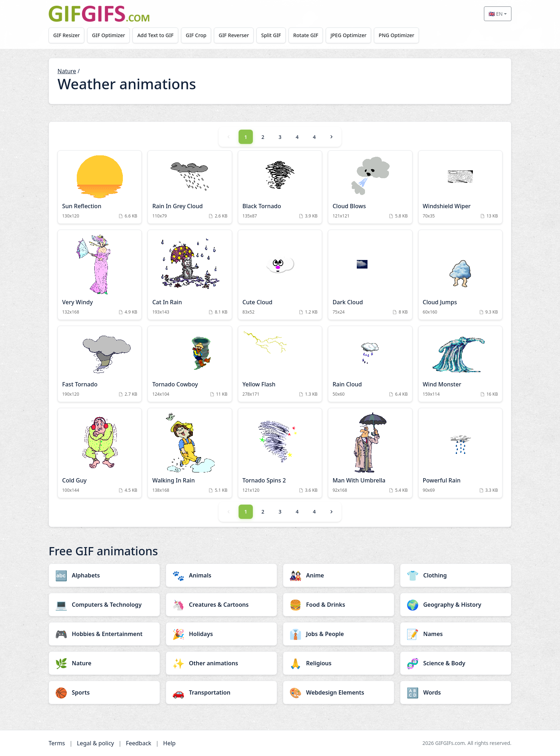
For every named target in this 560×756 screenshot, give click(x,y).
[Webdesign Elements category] (339, 692)
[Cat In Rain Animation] (190, 275)
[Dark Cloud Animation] (370, 275)
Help (169, 743)
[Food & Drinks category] (339, 605)
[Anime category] (339, 575)
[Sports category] (104, 692)
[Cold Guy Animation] (100, 453)
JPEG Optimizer (352, 35)
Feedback (138, 743)
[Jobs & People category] (339, 634)
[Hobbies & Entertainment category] (104, 634)
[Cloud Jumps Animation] (460, 275)
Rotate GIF (309, 35)
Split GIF (274, 35)
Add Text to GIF (157, 35)
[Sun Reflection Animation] (100, 187)
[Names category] (456, 634)
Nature (67, 71)
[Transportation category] (221, 692)
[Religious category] (339, 663)
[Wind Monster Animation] (460, 364)
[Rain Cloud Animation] (370, 364)
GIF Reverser (236, 35)
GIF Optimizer (109, 35)
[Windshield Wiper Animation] (460, 187)
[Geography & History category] (456, 605)
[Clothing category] (456, 575)
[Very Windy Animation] (100, 275)
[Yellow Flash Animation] (280, 364)
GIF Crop (198, 35)
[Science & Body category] (456, 663)
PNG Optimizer (401, 35)
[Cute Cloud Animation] (280, 275)
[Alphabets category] (104, 575)
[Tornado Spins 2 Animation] (280, 453)
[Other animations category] (221, 663)
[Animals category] (221, 575)
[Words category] (456, 692)
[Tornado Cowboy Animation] (190, 364)
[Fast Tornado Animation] (100, 364)
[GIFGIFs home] (99, 14)
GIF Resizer (67, 35)
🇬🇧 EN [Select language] (496, 14)
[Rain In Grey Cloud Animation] (190, 187)
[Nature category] (104, 663)
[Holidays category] (221, 634)
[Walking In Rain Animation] (190, 453)
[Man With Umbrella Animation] (370, 453)
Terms (57, 743)
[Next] (331, 137)
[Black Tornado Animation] (280, 187)
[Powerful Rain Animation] (460, 453)
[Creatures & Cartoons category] (221, 605)
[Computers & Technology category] (104, 605)
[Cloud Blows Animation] (370, 187)
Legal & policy (95, 743)
